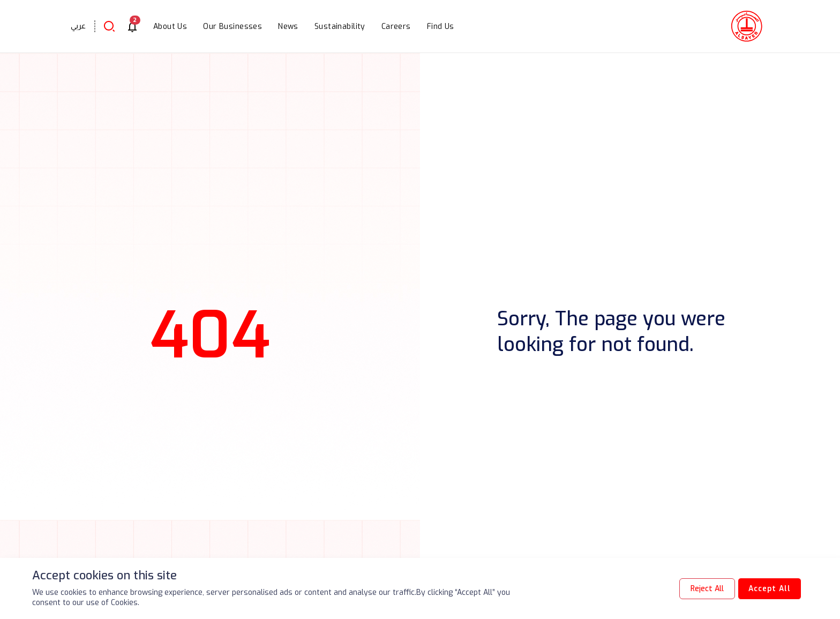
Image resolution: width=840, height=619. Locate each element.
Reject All (705, 589)
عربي (78, 26)
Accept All (768, 589)
